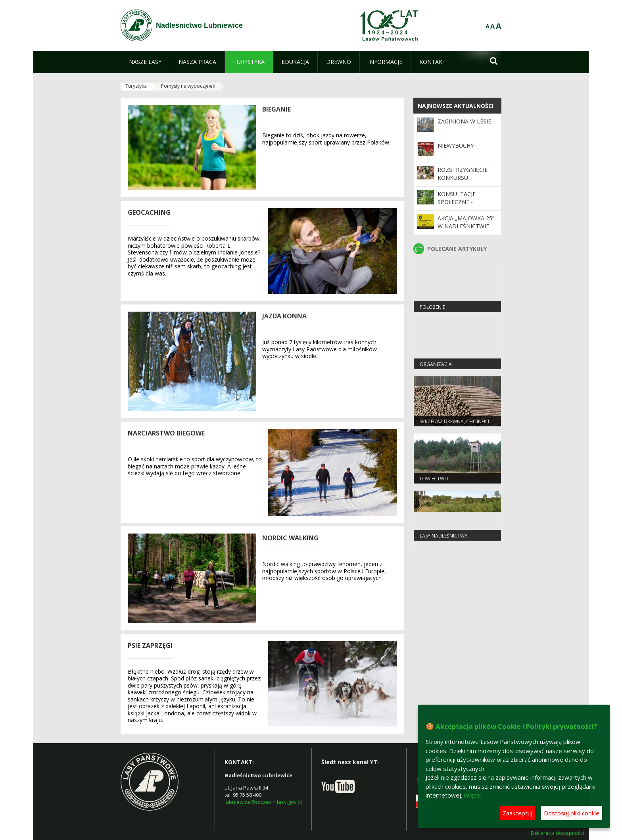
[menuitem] (145, 62)
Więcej (473, 795)
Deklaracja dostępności (557, 833)
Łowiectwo (434, 479)
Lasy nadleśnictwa (444, 536)
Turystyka (136, 86)
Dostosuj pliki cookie (572, 813)
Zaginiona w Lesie (464, 121)
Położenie (432, 307)
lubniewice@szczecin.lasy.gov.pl (263, 802)
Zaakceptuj (517, 813)
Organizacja (436, 364)
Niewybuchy (456, 145)
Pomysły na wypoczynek (188, 86)
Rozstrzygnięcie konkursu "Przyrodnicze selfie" (463, 182)
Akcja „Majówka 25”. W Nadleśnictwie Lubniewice (466, 226)
